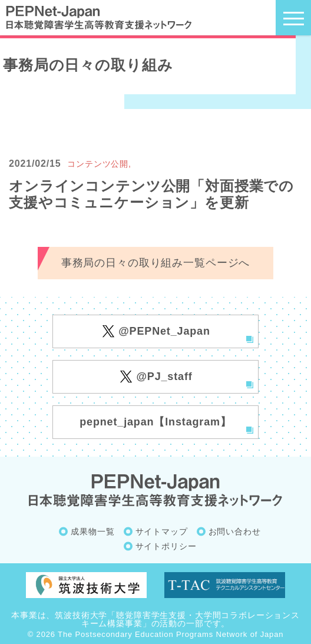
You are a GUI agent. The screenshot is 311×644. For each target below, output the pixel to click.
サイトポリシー (166, 546)
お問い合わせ (235, 531)
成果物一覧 (92, 531)
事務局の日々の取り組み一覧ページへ (155, 263)
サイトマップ (162, 531)
